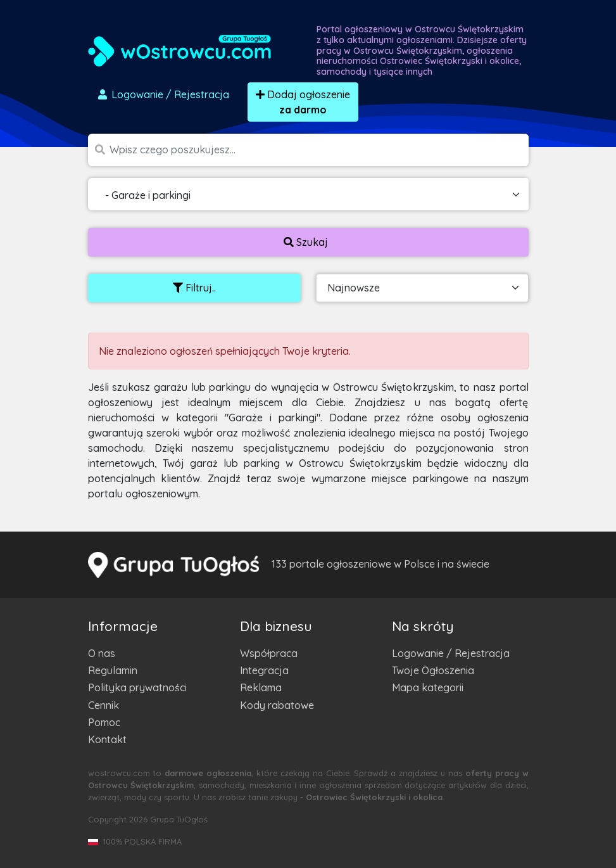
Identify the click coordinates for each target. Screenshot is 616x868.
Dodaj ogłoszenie (303, 102)
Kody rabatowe (277, 705)
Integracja (264, 670)
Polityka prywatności (137, 687)
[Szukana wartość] (319, 150)
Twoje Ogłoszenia (433, 670)
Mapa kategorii (428, 687)
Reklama (261, 687)
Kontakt (107, 739)
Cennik (104, 705)
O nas (102, 653)
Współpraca (269, 653)
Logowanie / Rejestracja (451, 653)
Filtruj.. (194, 288)
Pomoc (104, 722)
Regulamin (113, 670)
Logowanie (163, 94)
